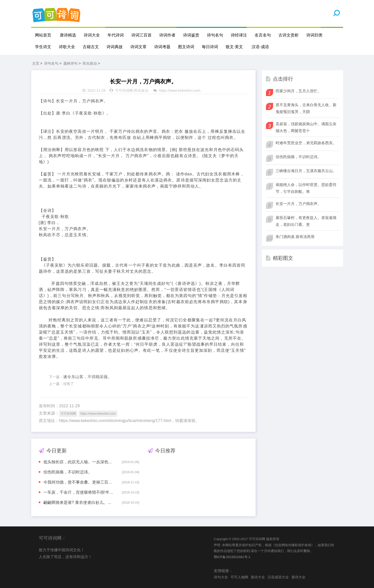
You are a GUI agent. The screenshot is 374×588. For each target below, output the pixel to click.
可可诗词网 (124, 90)
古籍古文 (91, 47)
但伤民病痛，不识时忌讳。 (68, 472)
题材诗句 (70, 63)
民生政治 (90, 63)
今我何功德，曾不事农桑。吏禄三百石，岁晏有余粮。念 (79, 482)
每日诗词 (210, 47)
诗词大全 (92, 35)
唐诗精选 (68, 35)
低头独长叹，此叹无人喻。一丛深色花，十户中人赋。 (79, 462)
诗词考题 (162, 47)
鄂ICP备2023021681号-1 (232, 557)
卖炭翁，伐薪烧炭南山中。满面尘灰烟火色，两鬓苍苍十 (306, 127)
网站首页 (43, 35)
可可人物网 (239, 577)
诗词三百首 (141, 35)
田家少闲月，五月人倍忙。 (298, 91)
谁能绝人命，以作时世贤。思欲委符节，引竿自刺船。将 (306, 188)
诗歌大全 (67, 47)
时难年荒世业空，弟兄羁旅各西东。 (306, 143)
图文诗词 (186, 47)
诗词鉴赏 (191, 35)
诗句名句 (215, 35)
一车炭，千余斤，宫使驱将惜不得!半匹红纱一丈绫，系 (79, 492)
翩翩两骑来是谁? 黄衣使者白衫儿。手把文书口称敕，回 (79, 502)
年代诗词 (116, 35)
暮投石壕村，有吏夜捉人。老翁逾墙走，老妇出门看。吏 (306, 221)
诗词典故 (115, 47)
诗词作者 (167, 35)
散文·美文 (234, 47)
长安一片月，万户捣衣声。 (298, 204)
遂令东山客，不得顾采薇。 (87, 377)
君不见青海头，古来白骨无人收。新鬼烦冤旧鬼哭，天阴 (306, 108)
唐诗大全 (258, 577)
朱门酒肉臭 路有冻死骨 (295, 237)
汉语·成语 (260, 47)
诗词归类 (314, 35)
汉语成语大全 (278, 577)
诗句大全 (221, 577)
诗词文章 (138, 47)
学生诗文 (43, 47)
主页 (36, 63)
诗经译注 (239, 35)
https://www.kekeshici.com (180, 90)
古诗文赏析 (289, 35)
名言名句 (263, 35)
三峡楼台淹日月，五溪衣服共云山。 (306, 171)
